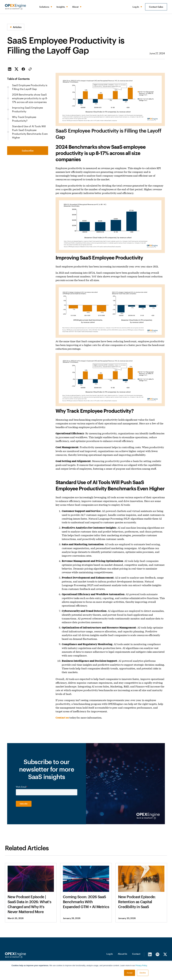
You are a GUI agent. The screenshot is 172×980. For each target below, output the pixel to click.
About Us (122, 953)
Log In (110, 953)
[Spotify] (157, 954)
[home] (15, 7)
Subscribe (28, 150)
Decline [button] (143, 973)
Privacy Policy (141, 966)
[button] (45, 7)
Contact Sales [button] (156, 7)
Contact (136, 953)
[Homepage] (15, 954)
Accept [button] (130, 973)
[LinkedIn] (150, 954)
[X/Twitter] (165, 954)
